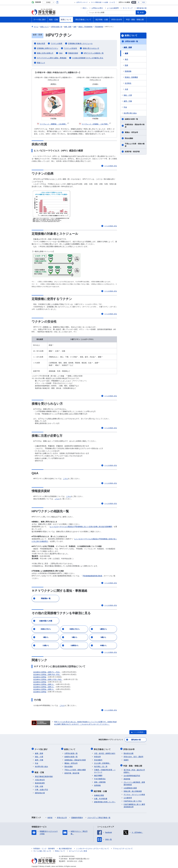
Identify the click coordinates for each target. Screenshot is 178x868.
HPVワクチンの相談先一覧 (94, 53)
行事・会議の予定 (41, 788)
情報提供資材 (73, 53)
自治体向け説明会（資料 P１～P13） (47, 672)
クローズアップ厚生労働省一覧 (99, 816)
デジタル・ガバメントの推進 (134, 793)
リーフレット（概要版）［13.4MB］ (53, 124)
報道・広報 (40, 771)
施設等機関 (98, 775)
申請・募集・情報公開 (133, 765)
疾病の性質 (41, 43)
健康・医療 (128, 47)
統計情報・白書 (101, 790)
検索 (142, 12)
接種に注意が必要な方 (45, 53)
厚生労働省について (103, 749)
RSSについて (60, 850)
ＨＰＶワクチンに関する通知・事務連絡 (52, 58)
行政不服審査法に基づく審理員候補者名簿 (134, 804)
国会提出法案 (129, 753)
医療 (126, 65)
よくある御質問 (113, 8)
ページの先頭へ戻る (111, 166)
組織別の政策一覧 (131, 119)
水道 (126, 89)
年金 (125, 107)
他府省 (50, 816)
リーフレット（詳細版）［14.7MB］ (95, 124)
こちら (66, 479)
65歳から (103, 645)
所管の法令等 (129, 749)
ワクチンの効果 (56, 43)
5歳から (75, 637)
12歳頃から (74, 645)
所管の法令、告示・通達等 (133, 756)
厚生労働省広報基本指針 (44, 775)
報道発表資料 (40, 782)
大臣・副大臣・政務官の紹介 (105, 753)
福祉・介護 (128, 95)
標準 (134, 2)
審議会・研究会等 (131, 132)
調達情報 (127, 778)
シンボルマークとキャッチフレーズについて (92, 847)
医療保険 (128, 71)
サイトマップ (128, 8)
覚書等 (126, 759)
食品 (126, 59)
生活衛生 (128, 83)
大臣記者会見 (40, 778)
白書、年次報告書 (101, 797)
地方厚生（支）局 (101, 766)
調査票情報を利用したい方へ (105, 800)
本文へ (85, 8)
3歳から (46, 637)
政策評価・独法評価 (132, 152)
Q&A (61, 53)
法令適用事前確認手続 (132, 774)
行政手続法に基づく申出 (133, 800)
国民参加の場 (142, 8)
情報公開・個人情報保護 (133, 790)
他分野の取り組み (130, 113)
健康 (126, 53)
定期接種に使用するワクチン (48, 48)
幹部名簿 (97, 756)
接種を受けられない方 (91, 48)
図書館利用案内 (77, 816)
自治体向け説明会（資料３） (44, 684)
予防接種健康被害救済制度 (92, 576)
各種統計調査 (99, 794)
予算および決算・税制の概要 (135, 145)
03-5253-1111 (72, 860)
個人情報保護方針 (65, 847)
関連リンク (41, 63)
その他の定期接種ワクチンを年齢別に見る (88, 58)
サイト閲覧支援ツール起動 (100, 2)
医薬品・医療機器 (131, 77)
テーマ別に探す (41, 749)
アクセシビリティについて (123, 847)
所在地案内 (98, 759)
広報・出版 (39, 785)
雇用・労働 (128, 101)
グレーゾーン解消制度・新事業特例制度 (134, 782)
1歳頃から (103, 629)
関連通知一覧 (46, 598)
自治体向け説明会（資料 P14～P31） (47, 674)
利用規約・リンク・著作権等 (44, 847)
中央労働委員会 (100, 778)
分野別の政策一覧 (131, 41)
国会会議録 (129, 138)
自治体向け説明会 (40, 677)
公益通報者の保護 (130, 787)
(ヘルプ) (112, 2)
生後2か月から (46, 629)
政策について (131, 36)
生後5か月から (75, 629)
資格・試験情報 (100, 781)
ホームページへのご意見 (78, 850)
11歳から (46, 645)
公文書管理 (128, 796)
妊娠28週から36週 (46, 621)
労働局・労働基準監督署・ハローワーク (105, 770)
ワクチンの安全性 (70, 48)
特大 (144, 2)
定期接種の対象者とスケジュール (80, 43)
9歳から (103, 637)
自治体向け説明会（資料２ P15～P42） (48, 679)
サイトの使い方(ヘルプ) (42, 850)
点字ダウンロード (82, 2)
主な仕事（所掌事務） (102, 762)
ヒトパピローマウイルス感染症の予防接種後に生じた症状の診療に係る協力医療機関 (81, 527)
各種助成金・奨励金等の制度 (135, 126)
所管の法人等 (62, 816)
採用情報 (97, 785)
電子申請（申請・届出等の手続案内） (134, 770)
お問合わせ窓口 (97, 8)
